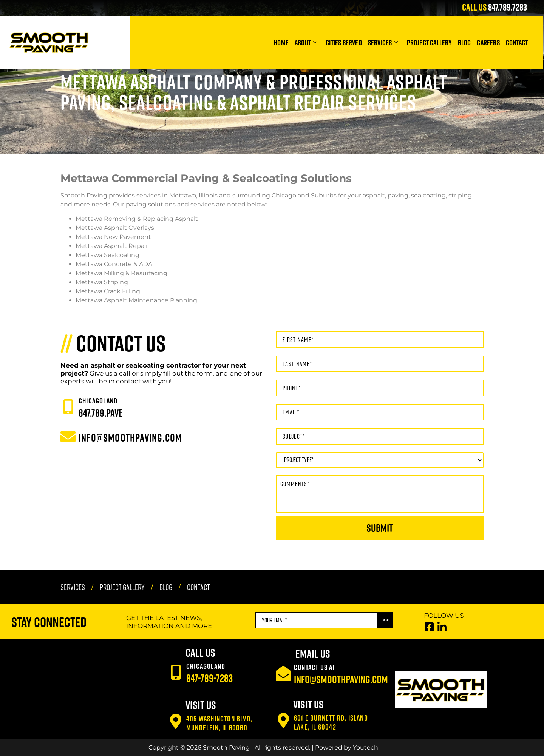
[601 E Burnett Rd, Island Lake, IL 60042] (283, 721)
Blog (464, 42)
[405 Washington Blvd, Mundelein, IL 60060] (176, 721)
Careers (488, 42)
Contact (517, 42)
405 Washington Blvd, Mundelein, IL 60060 (219, 723)
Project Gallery (429, 42)
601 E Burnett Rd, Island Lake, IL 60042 (331, 722)
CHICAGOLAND (98, 400)
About (306, 42)
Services (383, 42)
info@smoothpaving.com (341, 679)
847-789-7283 (209, 678)
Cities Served (344, 42)
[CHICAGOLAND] (68, 407)
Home (281, 42)
